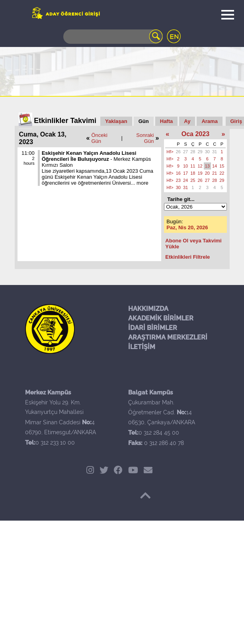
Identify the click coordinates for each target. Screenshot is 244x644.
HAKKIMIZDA (148, 309)
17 (185, 173)
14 (215, 166)
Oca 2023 (195, 134)
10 (185, 166)
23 (178, 180)
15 (222, 166)
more (142, 183)
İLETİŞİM (142, 347)
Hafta (167, 121)
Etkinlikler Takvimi (65, 121)
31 (215, 152)
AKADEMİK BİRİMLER (161, 318)
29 (200, 152)
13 (207, 166)
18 (193, 173)
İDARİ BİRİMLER (153, 328)
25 (193, 180)
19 (200, 173)
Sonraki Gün (145, 138)
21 (215, 173)
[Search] (113, 37)
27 (185, 152)
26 (178, 152)
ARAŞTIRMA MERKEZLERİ (168, 337)
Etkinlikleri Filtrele (187, 257)
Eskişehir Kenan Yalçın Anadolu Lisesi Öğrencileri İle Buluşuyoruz (89, 156)
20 (207, 173)
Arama (209, 121)
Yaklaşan (116, 121)
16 (178, 173)
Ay (187, 121)
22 (222, 173)
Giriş (236, 121)
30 (207, 152)
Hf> (170, 152)
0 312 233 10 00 (55, 443)
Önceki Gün (99, 138)
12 (200, 166)
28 (193, 152)
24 (185, 180)
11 (193, 166)
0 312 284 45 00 (159, 433)
